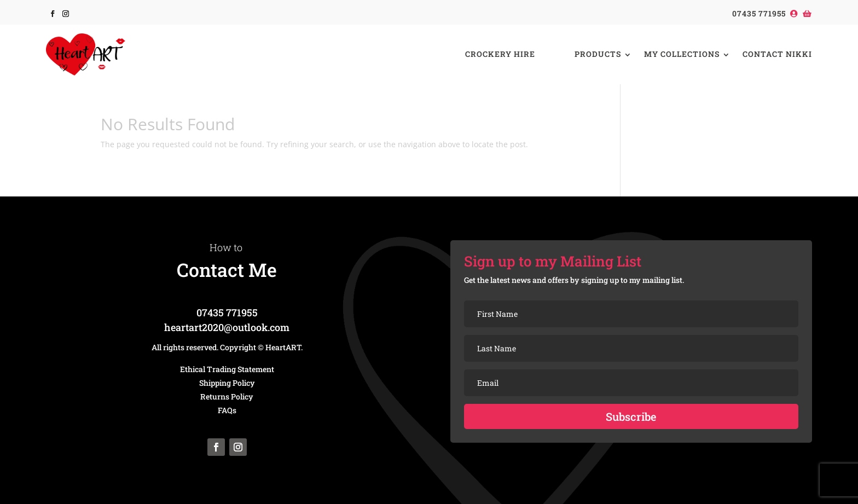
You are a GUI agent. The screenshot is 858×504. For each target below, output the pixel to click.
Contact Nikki (777, 54)
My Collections (682, 54)
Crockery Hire (500, 54)
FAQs (227, 410)
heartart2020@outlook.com (227, 327)
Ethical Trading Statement (227, 369)
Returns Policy (227, 396)
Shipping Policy (227, 383)
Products (598, 54)
